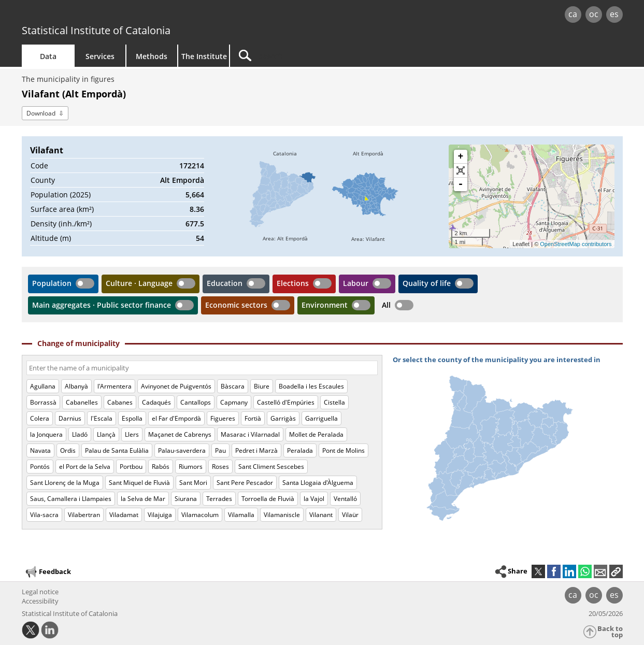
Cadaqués (156, 402)
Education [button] (225, 283)
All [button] (386, 305)
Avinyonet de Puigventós (176, 386)
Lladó (80, 434)
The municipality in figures (68, 79)
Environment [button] (325, 305)
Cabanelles (82, 402)
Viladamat (124, 515)
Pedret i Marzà (256, 450)
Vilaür (350, 515)
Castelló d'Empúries (286, 402)
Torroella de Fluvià (268, 499)
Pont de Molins (344, 450)
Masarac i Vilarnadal (250, 434)
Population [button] (52, 283)
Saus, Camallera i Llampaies (71, 499)
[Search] (318, 56)
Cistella (334, 402)
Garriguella (321, 418)
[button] (616, 571)
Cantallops (196, 402)
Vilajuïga (160, 515)
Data (48, 56)
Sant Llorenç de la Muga (65, 483)
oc (594, 14)
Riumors (191, 467)
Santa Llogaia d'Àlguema (318, 483)
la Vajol (314, 499)
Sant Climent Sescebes (271, 467)
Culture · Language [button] (139, 283)
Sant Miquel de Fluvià (139, 483)
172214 (192, 166)
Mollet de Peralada (316, 434)
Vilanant (321, 515)
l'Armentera (115, 386)
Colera (40, 418)
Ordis (68, 450)
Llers (132, 434)
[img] (285, 196)
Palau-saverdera (182, 450)
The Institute (204, 56)
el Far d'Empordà (176, 418)
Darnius (70, 418)
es (614, 14)
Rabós (161, 467)
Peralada (300, 450)
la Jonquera (46, 434)
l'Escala (102, 418)
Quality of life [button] (427, 283)
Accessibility (40, 601)
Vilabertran (84, 515)
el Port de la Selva (85, 467)
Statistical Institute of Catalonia (96, 30)
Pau (220, 450)
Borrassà (43, 402)
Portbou (131, 467)
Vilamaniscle (282, 515)
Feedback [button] (48, 572)
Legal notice (40, 592)
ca (573, 14)
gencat (142, 15)
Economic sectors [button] (236, 305)
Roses (220, 467)
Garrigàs (283, 418)
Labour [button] (356, 283)
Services (100, 56)
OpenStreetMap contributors (576, 244)
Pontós (40, 467)
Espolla (132, 418)
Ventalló (345, 499)
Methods (152, 56)
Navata (40, 450)
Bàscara (233, 386)
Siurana (186, 499)
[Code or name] (202, 368)
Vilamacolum (200, 515)
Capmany (234, 402)
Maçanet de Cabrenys (180, 434)
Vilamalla (241, 515)
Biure (262, 386)
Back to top (610, 632)
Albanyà (76, 386)
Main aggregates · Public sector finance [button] (102, 305)
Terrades (219, 499)
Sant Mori (193, 483)
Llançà (106, 434)
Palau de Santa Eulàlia (117, 450)
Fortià (253, 418)
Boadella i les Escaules (311, 386)
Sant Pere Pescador (245, 483)
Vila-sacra (44, 515)
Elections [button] (293, 283)
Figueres (223, 418)
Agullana (43, 386)
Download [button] (41, 113)
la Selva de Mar (143, 499)
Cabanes (120, 402)
